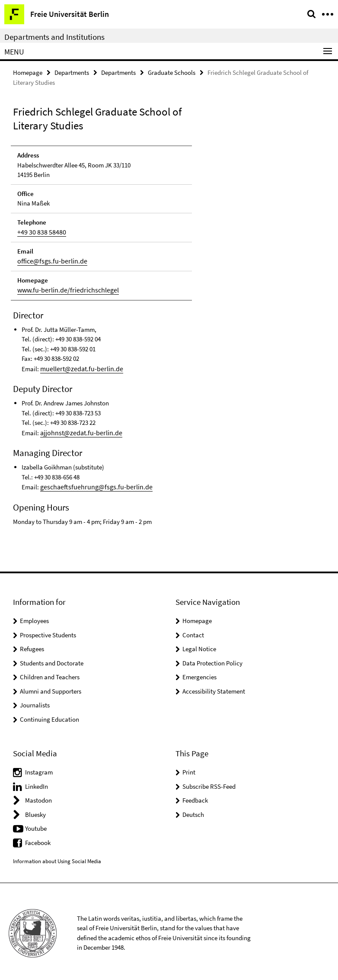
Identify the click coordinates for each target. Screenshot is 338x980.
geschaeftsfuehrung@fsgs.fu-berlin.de (91, 484)
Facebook (38, 840)
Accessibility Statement (214, 688)
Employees (34, 618)
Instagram (39, 769)
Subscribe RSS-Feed (209, 783)
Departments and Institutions (54, 37)
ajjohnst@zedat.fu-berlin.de (78, 430)
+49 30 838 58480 (39, 231)
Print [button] (189, 769)
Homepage (28, 72)
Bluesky (35, 811)
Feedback (195, 797)
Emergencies (199, 674)
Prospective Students (48, 632)
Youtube (36, 825)
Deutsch (193, 811)
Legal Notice (199, 646)
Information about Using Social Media (57, 858)
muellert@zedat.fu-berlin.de (78, 367)
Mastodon (38, 797)
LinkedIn (37, 783)
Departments (72, 72)
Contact (193, 632)
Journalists (35, 702)
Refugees (32, 646)
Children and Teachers (50, 674)
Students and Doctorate (52, 660)
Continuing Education (49, 716)
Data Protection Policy (212, 660)
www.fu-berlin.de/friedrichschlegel (64, 288)
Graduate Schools (172, 72)
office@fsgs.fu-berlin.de (49, 260)
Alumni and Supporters (51, 688)
